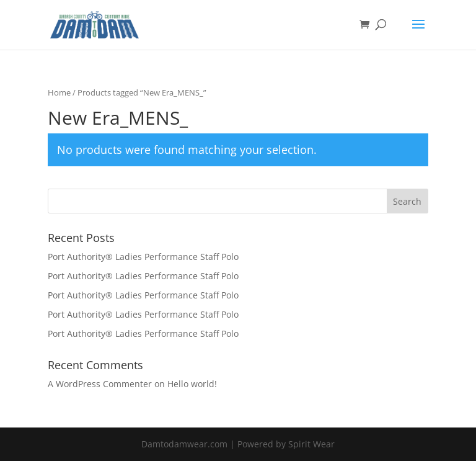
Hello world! (192, 384)
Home (59, 92)
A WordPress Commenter (100, 384)
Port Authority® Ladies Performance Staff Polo (143, 257)
